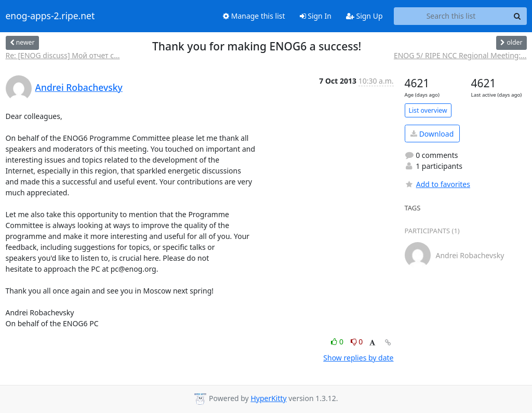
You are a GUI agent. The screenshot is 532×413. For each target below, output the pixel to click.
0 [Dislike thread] (357, 342)
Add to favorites (437, 184)
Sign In (316, 16)
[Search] (517, 16)
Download (432, 134)
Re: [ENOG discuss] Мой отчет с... (63, 55)
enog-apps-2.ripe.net (50, 16)
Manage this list (254, 16)
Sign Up (364, 16)
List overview (428, 110)
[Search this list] (451, 16)
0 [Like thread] (338, 342)
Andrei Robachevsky (79, 87)
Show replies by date (358, 358)
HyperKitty (268, 398)
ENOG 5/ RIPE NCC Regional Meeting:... (460, 55)
